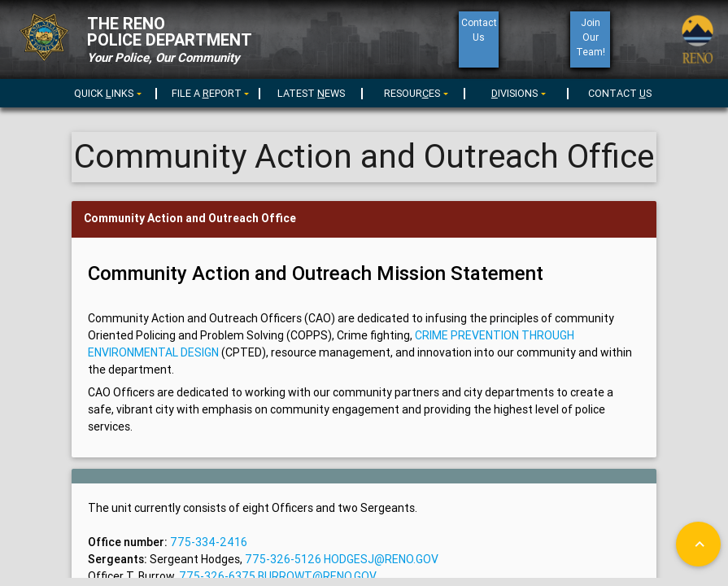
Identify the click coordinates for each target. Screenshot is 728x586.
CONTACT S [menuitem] (620, 93)
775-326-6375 (218, 576)
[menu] (208, 92)
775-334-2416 (207, 542)
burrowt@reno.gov (317, 576)
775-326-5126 (282, 559)
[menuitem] (106, 90)
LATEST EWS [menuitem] (311, 93)
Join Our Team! (590, 37)
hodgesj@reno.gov (381, 559)
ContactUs (478, 30)
